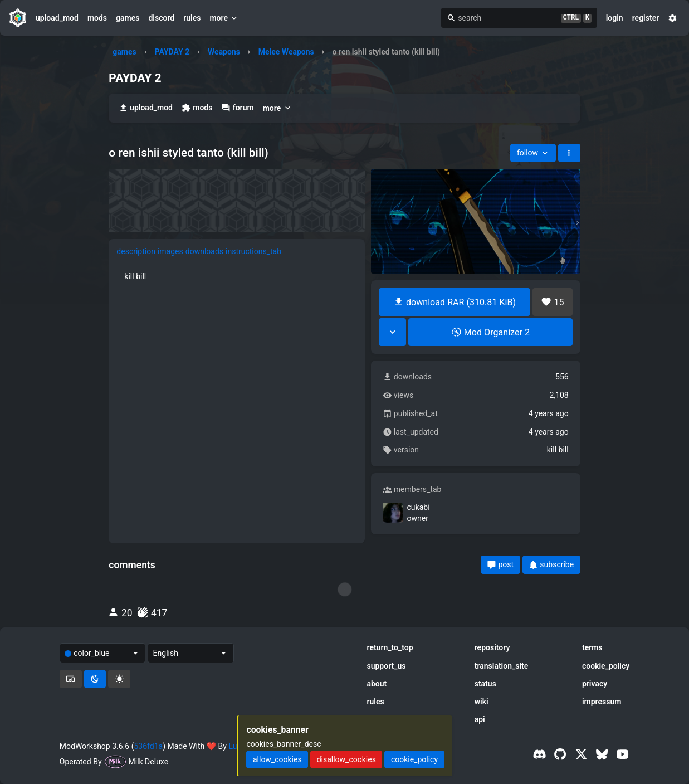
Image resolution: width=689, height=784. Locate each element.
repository (492, 647)
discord (161, 18)
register (646, 18)
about (377, 684)
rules (192, 18)
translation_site (502, 666)
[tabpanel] (237, 276)
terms (592, 647)
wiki (482, 702)
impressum (602, 702)
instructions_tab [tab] (253, 251)
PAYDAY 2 (172, 52)
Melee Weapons (286, 52)
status (485, 684)
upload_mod (57, 18)
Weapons (224, 52)
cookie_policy (606, 666)
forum (237, 108)
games (128, 18)
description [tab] (136, 251)
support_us (386, 666)
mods (97, 18)
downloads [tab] (204, 251)
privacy (595, 684)
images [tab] (170, 251)
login (615, 18)
